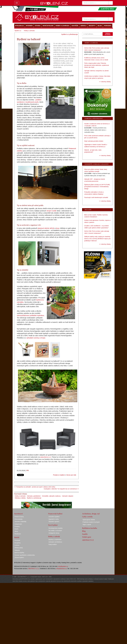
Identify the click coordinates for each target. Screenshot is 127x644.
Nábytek (17, 550)
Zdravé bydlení (19, 557)
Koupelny (18, 543)
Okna (16, 531)
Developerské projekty (56, 528)
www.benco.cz (45, 457)
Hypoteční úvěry (54, 519)
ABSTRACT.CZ (88, 540)
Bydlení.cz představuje (34, 498)
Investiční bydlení (54, 517)
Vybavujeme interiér (89, 520)
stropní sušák (51, 211)
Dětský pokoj (19, 548)
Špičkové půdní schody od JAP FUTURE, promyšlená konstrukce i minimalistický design (97, 187)
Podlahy (17, 527)
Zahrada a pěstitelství (34, 496)
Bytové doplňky (19, 553)
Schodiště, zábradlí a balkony (51, 496)
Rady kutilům (53, 544)
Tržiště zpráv (87, 537)
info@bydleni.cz (63, 566)
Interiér (17, 537)
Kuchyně (17, 540)
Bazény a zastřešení (55, 540)
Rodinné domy (19, 517)
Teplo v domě (87, 525)
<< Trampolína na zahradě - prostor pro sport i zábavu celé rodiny (35, 487)
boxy (58, 228)
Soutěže (85, 534)
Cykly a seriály (87, 517)
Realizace (18, 534)
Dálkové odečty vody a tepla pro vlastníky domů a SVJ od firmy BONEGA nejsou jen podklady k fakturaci (97, 239)
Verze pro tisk (71, 475)
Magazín (88, 210)
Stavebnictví (19, 514)
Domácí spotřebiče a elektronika (25, 555)
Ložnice (17, 545)
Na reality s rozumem (55, 531)
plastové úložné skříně (46, 228)
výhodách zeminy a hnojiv (36, 338)
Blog (84, 531)
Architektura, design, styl (91, 514)
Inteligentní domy (54, 533)
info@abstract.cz (61, 569)
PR (28, 470)
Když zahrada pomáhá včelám (94, 141)
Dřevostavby (19, 519)
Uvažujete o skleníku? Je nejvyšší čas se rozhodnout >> (61, 489)
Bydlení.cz (18, 31)
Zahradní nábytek (68, 496)
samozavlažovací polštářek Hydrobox (31, 315)
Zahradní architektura (55, 542)
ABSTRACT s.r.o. (34, 569)
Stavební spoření (54, 522)
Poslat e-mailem (59, 475)
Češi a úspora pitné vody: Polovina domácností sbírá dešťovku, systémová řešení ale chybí (97, 65)
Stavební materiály (20, 522)
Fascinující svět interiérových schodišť (96, 197)
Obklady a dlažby (20, 498)
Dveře (17, 529)
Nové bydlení (53, 525)
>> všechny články (105, 82)
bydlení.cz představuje (70, 34)
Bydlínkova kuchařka (90, 528)
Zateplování (18, 524)
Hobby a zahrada (20, 496)
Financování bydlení (55, 514)
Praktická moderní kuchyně (91, 522)
